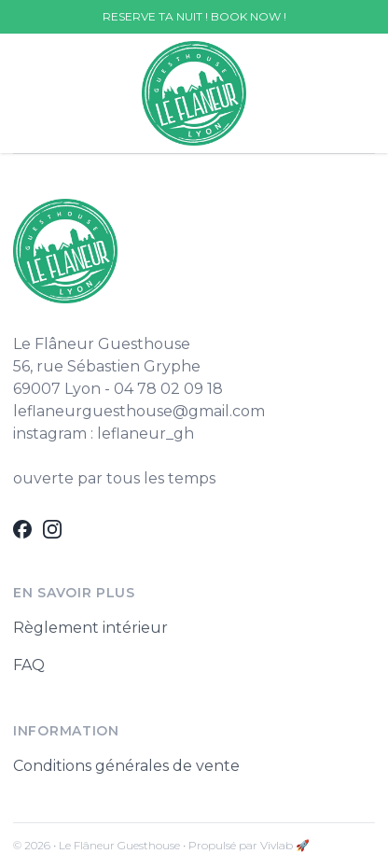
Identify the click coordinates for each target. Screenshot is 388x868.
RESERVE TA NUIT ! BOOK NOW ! (194, 16)
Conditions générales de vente (126, 766)
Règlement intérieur (90, 628)
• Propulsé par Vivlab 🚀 (246, 845)
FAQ (29, 665)
